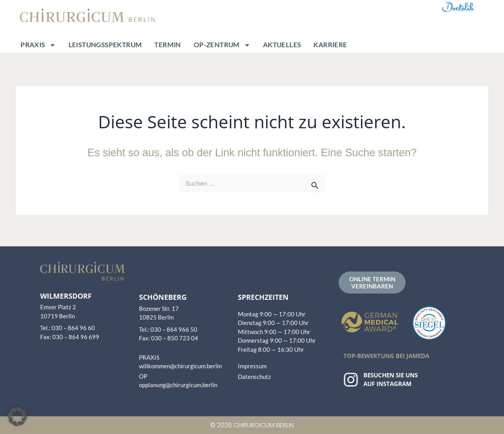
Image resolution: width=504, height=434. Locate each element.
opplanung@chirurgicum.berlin (178, 385)
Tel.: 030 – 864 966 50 (168, 329)
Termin (168, 45)
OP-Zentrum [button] (222, 45)
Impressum (252, 366)
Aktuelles (282, 45)
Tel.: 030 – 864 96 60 (68, 328)
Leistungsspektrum (105, 45)
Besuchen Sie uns (391, 375)
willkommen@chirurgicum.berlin (180, 366)
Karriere (330, 45)
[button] (17, 417)
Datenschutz (254, 377)
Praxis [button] (38, 45)
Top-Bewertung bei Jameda (386, 356)
